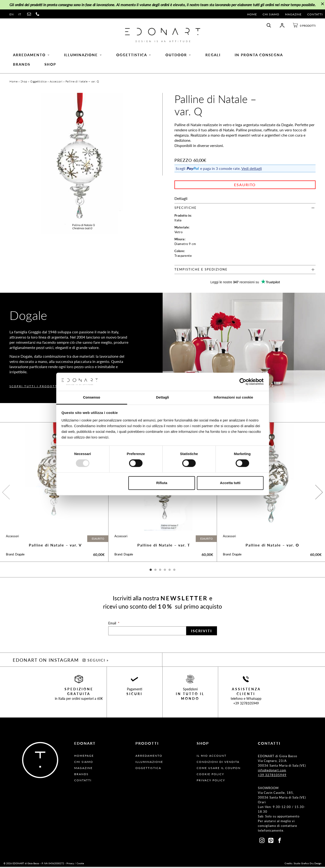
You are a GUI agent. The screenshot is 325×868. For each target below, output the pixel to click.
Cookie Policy (210, 775)
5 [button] (170, 571)
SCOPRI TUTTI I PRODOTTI (34, 387)
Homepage (84, 757)
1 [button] (151, 571)
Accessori (56, 83)
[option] (54, 493)
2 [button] (156, 571)
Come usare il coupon (219, 769)
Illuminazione (83, 56)
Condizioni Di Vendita (218, 763)
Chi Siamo (271, 14)
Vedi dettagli (252, 170)
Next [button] (318, 493)
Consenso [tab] (92, 397)
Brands (22, 65)
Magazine (293, 14)
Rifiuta (162, 483)
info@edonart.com (272, 771)
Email (114, 624)
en (12, 14)
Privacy (70, 864)
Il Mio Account (212, 757)
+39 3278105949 (246, 704)
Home (252, 14)
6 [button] (174, 571)
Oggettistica (134, 56)
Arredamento (31, 56)
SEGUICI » (96, 661)
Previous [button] (6, 493)
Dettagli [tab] (162, 397)
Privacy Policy (211, 781)
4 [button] (165, 571)
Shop (50, 65)
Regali (213, 56)
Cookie (80, 864)
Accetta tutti (230, 483)
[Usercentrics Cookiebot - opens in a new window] (243, 382)
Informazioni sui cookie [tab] (233, 397)
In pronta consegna (259, 56)
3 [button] (160, 571)
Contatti (315, 14)
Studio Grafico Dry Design (308, 864)
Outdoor (178, 56)
